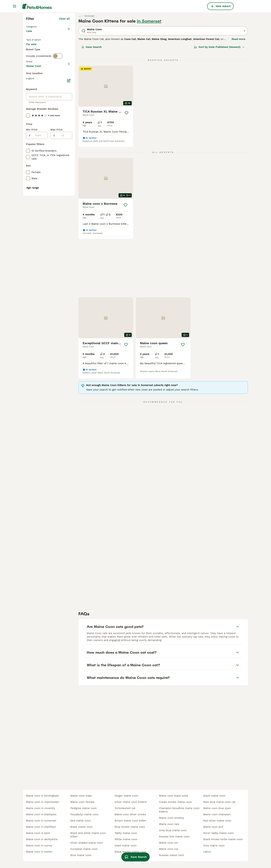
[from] (39, 291)
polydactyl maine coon (84, 814)
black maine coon (81, 827)
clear (67, 141)
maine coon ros (169, 849)
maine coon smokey (172, 818)
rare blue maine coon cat (219, 802)
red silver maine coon (217, 821)
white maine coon (126, 839)
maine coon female (82, 802)
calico (207, 852)
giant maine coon (126, 846)
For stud (34, 121)
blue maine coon (81, 855)
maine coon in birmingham (42, 796)
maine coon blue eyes (217, 808)
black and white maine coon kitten (88, 835)
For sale (34, 113)
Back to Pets (35, 89)
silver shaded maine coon (87, 843)
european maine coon (84, 849)
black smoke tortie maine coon (223, 839)
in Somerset (149, 83)
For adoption (55, 113)
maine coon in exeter (39, 852)
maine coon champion (217, 814)
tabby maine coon (126, 833)
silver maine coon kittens (131, 802)
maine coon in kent (38, 833)
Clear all (64, 81)
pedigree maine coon (83, 808)
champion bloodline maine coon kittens (179, 810)
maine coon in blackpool (41, 814)
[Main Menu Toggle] (15, 6)
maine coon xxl (168, 843)
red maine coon (80, 821)
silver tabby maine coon (218, 833)
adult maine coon (214, 796)
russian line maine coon (174, 837)
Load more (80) (60, 221)
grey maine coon (214, 846)
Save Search (92, 109)
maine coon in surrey (39, 846)
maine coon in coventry (41, 808)
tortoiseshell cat (125, 808)
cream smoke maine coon (175, 802)
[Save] (127, 175)
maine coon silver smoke (130, 814)
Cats (30, 97)
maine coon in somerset (41, 821)
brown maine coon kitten (130, 821)
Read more (239, 101)
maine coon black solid (173, 796)
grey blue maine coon (173, 830)
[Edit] (69, 236)
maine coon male (81, 796)
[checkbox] (28, 158)
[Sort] (219, 109)
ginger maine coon (126, 796)
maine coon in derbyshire (42, 839)
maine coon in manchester (43, 802)
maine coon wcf (213, 827)
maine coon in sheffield (41, 827)
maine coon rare (169, 824)
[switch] (58, 134)
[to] (64, 291)
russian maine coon (172, 855)
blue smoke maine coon (130, 827)
